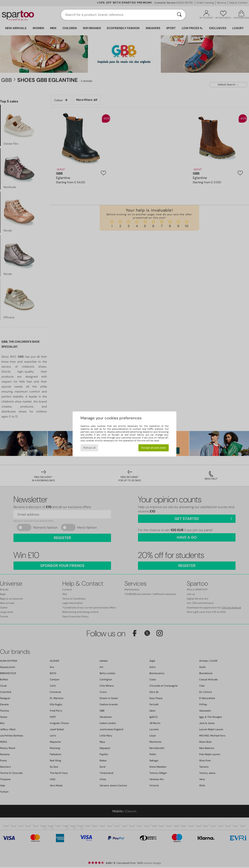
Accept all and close (154, 448)
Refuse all (89, 448)
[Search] (179, 15)
